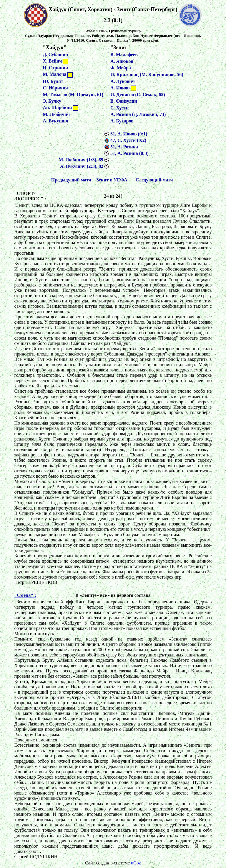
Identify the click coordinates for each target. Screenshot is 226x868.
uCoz (136, 863)
